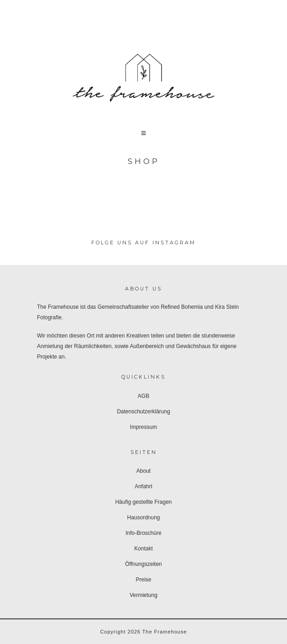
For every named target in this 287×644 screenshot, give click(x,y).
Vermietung (143, 595)
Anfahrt (143, 486)
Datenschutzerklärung (143, 412)
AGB (143, 396)
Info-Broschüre (143, 533)
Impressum (143, 427)
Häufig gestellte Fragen (143, 502)
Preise (143, 580)
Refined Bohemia (182, 307)
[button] (144, 133)
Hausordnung (143, 517)
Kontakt (143, 549)
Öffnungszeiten (143, 564)
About (143, 471)
